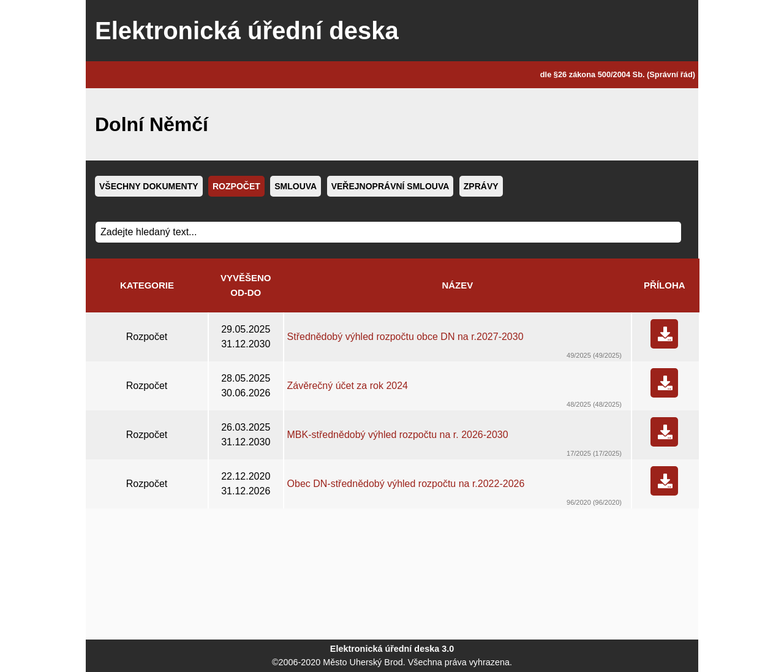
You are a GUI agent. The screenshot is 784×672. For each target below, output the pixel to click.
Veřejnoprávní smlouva (390, 186)
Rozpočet (236, 186)
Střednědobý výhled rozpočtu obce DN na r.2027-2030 (405, 337)
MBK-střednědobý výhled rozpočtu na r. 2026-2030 (398, 435)
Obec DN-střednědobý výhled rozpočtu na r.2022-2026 (406, 484)
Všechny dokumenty (149, 186)
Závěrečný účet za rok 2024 (348, 386)
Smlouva (296, 186)
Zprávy (481, 186)
